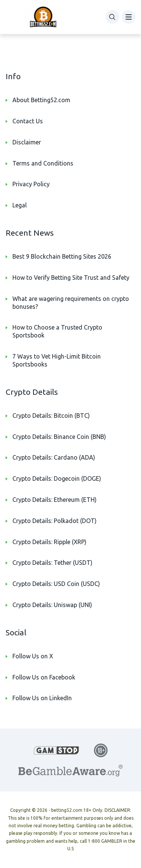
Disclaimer (27, 142)
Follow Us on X (33, 656)
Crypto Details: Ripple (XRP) (49, 542)
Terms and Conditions (43, 163)
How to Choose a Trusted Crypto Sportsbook (57, 331)
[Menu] (129, 17)
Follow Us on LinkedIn (42, 698)
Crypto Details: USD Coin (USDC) (56, 584)
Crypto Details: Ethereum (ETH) (55, 500)
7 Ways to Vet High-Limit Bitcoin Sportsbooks (57, 360)
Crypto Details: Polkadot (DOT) (55, 521)
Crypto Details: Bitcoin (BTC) (51, 416)
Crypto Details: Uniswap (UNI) (52, 605)
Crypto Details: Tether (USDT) (52, 563)
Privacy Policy (31, 184)
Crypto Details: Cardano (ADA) (54, 457)
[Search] (112, 17)
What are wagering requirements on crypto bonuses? (71, 303)
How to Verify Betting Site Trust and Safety (71, 278)
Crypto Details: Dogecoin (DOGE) (57, 478)
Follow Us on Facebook (44, 677)
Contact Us (28, 121)
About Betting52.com (41, 100)
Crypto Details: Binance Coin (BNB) (59, 437)
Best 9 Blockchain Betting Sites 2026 (62, 256)
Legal (20, 205)
